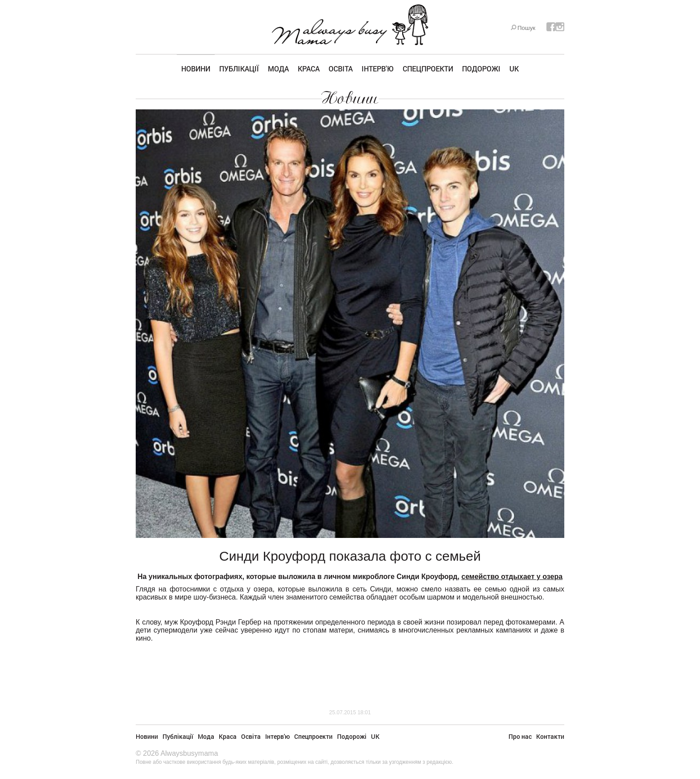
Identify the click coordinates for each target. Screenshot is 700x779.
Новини (196, 69)
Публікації (239, 69)
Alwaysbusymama (189, 753)
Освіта (341, 69)
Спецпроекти (428, 69)
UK (514, 69)
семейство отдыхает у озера (512, 577)
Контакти (550, 736)
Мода (278, 69)
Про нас (520, 736)
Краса (309, 69)
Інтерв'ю (378, 69)
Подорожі (481, 69)
